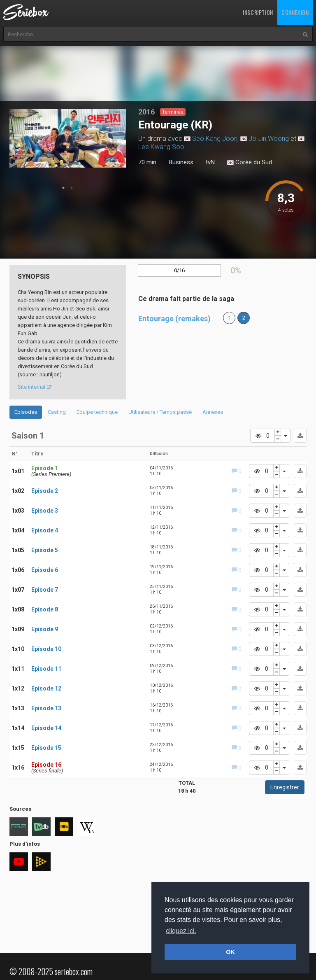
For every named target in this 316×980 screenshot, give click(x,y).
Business (181, 162)
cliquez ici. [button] (181, 931)
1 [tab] (63, 188)
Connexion (295, 12)
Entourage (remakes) (174, 318)
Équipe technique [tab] (97, 412)
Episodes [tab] (26, 412)
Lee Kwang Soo (161, 147)
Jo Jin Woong (269, 139)
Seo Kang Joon (215, 139)
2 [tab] (72, 188)
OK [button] (230, 952)
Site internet (35, 387)
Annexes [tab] (213, 412)
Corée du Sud (250, 163)
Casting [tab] (57, 412)
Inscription (258, 12)
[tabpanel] (68, 138)
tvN (210, 162)
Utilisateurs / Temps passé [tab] (160, 412)
